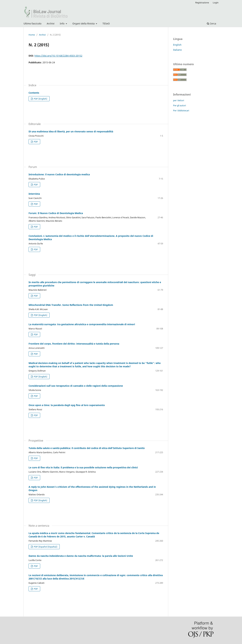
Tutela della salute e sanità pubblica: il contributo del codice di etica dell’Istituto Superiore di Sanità (87, 448)
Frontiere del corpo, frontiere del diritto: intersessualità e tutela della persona (74, 344)
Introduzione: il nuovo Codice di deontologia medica (59, 174)
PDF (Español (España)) (45, 547)
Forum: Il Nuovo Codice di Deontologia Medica (56, 213)
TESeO (106, 23)
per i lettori (179, 100)
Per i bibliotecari (181, 110)
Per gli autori (179, 105)
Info (62, 23)
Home (32, 35)
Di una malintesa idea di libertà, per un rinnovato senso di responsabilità (71, 131)
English (177, 45)
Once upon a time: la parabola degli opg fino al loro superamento (67, 405)
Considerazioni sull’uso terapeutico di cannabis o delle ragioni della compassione (76, 386)
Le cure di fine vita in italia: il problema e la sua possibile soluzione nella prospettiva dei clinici (83, 467)
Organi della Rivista (84, 23)
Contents (34, 93)
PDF (36, 142)
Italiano (177, 50)
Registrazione (202, 3)
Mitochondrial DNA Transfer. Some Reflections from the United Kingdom (71, 305)
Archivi (51, 23)
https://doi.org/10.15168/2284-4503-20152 (58, 56)
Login (216, 3)
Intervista (34, 194)
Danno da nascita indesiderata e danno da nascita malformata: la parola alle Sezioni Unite (81, 556)
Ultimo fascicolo (32, 23)
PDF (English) (40, 99)
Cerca (211, 23)
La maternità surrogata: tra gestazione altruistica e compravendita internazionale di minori (82, 324)
